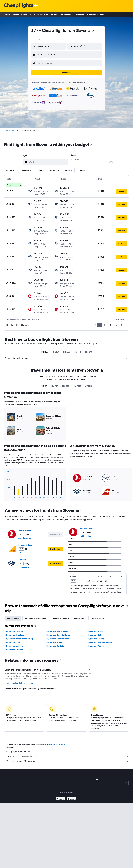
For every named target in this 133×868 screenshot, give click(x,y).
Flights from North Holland (58, 631)
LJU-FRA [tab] (44, 352)
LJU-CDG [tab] (55, 352)
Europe (14, 130)
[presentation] (93, 31)
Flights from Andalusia (15, 635)
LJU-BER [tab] (89, 352)
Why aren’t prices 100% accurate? (68, 761)
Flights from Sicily (95, 635)
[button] (48, 46)
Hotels (54, 14)
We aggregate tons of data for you (68, 756)
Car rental (79, 14)
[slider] (111, 163)
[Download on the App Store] (72, 799)
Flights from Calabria (14, 650)
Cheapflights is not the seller (68, 752)
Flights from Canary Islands (58, 639)
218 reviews (24, 568)
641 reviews (24, 553)
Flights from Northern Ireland (100, 642)
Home (7, 14)
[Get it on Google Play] (61, 799)
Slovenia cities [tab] (98, 618)
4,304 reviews (25, 538)
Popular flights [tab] (80, 618)
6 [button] (122, 325)
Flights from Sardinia (55, 646)
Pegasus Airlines (25, 545)
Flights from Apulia (54, 642)
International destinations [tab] (35, 618)
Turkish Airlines (25, 530)
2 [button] (105, 325)
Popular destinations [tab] (60, 618)
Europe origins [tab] (13, 618)
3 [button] (110, 325)
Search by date (20, 14)
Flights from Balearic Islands (58, 635)
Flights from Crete (13, 642)
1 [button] (100, 325)
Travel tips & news (95, 14)
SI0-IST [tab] (44, 386)
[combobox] (38, 39)
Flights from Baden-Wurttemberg (19, 639)
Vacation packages (39, 14)
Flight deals (66, 14)
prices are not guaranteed (57, 744)
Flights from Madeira (14, 646)
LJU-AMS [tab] (67, 352)
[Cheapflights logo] (18, 6)
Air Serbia (23, 560)
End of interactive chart (6, 496)
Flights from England (14, 631)
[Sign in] (108, 14)
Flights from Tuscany (96, 639)
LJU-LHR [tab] (78, 352)
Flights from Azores (96, 646)
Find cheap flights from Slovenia (21, 683)
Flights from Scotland (96, 631)
